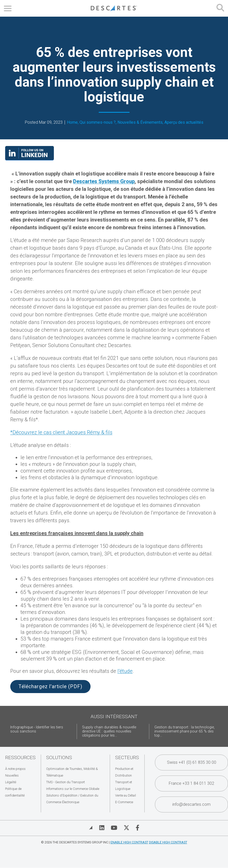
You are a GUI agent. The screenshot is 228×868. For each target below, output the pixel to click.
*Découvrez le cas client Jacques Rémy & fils (61, 432)
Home (72, 122)
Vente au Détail (126, 795)
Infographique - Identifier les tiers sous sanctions (37, 729)
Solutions (59, 757)
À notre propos (15, 769)
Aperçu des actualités (184, 122)
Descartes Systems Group (104, 181)
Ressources (20, 757)
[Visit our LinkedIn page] (29, 159)
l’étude (125, 671)
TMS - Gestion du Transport (66, 782)
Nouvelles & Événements (140, 122)
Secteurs (127, 757)
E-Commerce (124, 802)
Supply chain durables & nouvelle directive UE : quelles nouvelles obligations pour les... (109, 731)
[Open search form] (220, 8)
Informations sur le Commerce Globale (73, 789)
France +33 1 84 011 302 (191, 783)
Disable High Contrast (168, 842)
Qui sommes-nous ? (98, 122)
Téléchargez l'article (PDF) (50, 687)
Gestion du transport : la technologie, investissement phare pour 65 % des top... (185, 731)
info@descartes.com (191, 804)
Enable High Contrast (129, 842)
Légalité (11, 782)
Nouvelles (12, 775)
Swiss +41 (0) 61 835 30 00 (192, 762)
